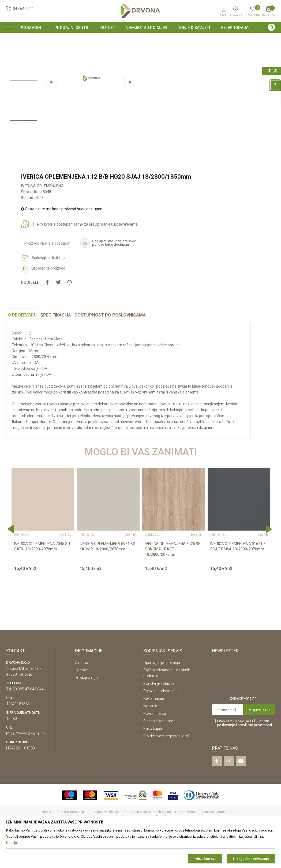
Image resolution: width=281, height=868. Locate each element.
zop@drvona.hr (243, 731)
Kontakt (81, 703)
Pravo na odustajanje (161, 724)
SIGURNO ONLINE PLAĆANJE (140, 39)
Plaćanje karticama (159, 754)
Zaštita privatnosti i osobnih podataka (167, 706)
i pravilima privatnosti (254, 758)
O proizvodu (22, 348)
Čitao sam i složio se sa (244, 756)
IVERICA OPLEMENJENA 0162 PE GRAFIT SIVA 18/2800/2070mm (238, 579)
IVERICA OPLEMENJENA (96, 49)
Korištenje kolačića (159, 716)
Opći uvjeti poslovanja (162, 695)
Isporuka (151, 739)
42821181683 (18, 737)
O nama (81, 695)
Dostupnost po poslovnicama (110, 348)
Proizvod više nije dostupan (47, 276)
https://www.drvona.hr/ (26, 766)
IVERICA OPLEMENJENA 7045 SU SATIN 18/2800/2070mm (42, 579)
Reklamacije (153, 731)
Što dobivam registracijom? (166, 769)
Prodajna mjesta (89, 710)
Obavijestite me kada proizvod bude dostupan (62, 242)
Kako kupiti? (153, 761)
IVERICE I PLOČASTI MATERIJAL (49, 49)
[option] (141, 39)
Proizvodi (13, 49)
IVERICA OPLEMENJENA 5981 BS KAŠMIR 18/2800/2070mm (107, 579)
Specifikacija (56, 348)
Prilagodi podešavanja (251, 859)
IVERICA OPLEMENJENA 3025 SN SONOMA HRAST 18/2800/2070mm (173, 582)
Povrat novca (155, 746)
